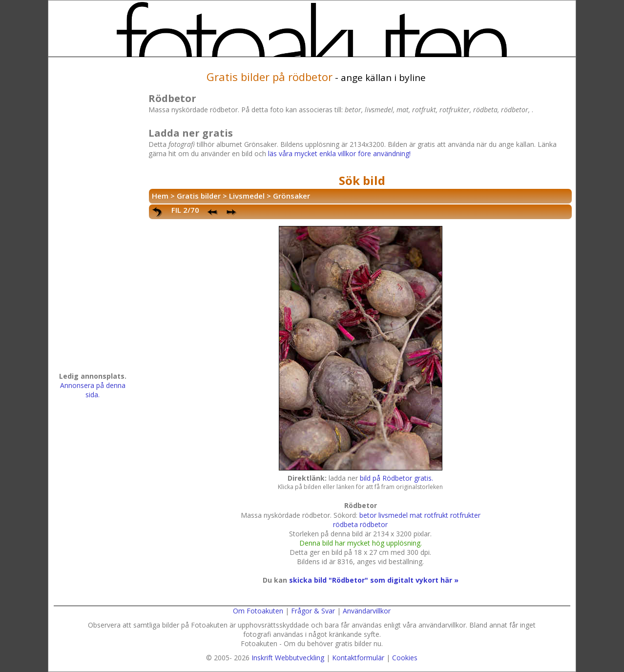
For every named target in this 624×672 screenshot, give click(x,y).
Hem (160, 196)
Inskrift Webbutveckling (288, 658)
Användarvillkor (367, 611)
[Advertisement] (93, 218)
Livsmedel (247, 196)
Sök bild (362, 180)
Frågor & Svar (313, 611)
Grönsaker (291, 196)
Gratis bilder (199, 196)
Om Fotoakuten (258, 611)
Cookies (405, 658)
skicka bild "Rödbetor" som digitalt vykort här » (374, 580)
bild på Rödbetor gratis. (396, 478)
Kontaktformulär (358, 658)
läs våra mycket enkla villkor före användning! (339, 153)
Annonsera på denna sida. (93, 390)
